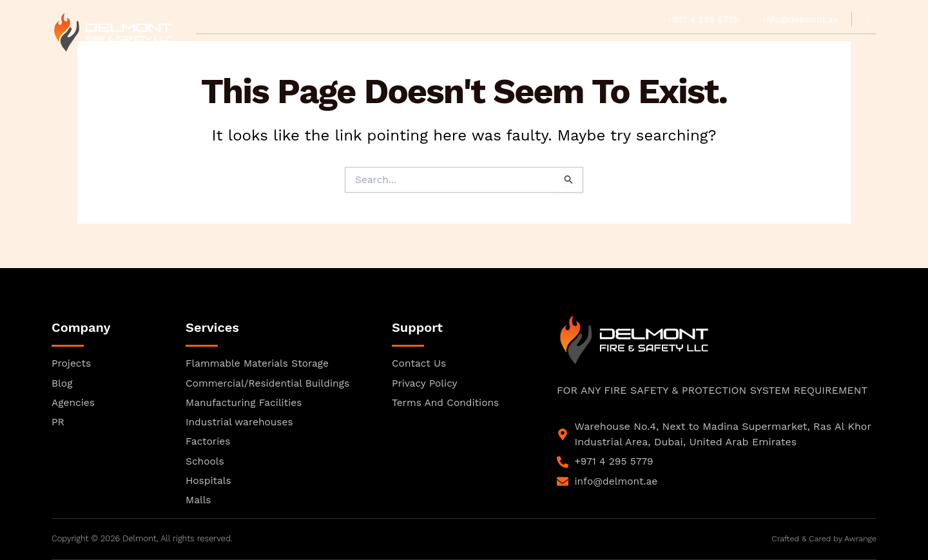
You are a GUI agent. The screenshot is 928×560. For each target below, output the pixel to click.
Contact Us (708, 49)
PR (493, 49)
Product (391, 49)
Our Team (330, 49)
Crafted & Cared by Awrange (822, 539)
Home (210, 49)
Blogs (649, 49)
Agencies (450, 49)
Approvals (265, 49)
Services (535, 49)
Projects (595, 49)
